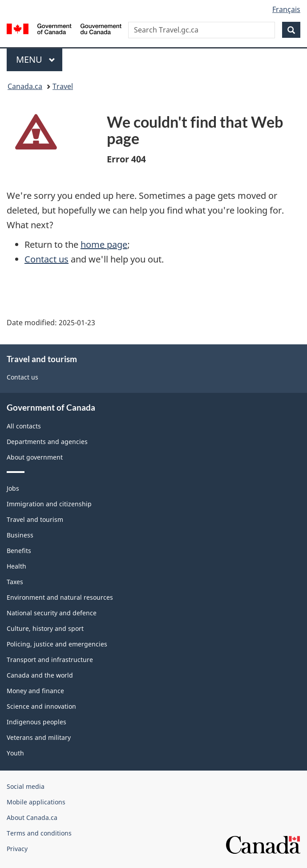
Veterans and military (39, 737)
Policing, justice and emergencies (57, 644)
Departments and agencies (47, 442)
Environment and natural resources (60, 597)
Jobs (13, 488)
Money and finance (35, 691)
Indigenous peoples (36, 722)
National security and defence (52, 613)
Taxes (15, 582)
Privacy (17, 849)
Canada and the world (40, 675)
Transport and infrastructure (50, 660)
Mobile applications (36, 802)
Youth (15, 753)
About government (35, 457)
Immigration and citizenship (49, 504)
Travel (63, 86)
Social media (26, 786)
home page (104, 244)
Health (16, 566)
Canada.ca (25, 86)
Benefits (19, 551)
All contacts (24, 426)
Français (286, 9)
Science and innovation (41, 706)
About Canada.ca (32, 818)
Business (20, 535)
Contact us (46, 259)
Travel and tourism (35, 519)
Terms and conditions (39, 833)
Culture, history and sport (45, 628)
